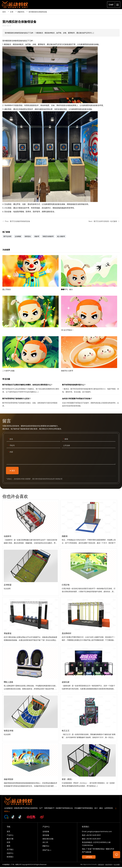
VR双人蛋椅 (31, 681)
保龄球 (37, 237)
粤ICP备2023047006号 (88, 865)
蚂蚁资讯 (21, 12)
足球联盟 (31, 584)
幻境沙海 (89, 605)
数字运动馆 (7, 237)
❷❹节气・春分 (90, 301)
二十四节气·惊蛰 (32, 365)
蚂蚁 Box (46, 847)
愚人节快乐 (32, 283)
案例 (8, 847)
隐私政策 (101, 865)
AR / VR (45, 843)
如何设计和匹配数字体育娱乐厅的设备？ (91, 404)
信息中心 (10, 854)
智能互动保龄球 (48, 237)
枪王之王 (89, 751)
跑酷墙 (89, 557)
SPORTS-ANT (15, 5)
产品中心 (10, 836)
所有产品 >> (47, 851)
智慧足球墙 (31, 730)
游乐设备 (46, 836)
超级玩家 (89, 703)
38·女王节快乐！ (90, 342)
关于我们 (10, 850)
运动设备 (46, 832)
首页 (4, 12)
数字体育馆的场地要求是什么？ (91, 390)
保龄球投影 (31, 779)
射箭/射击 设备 (48, 840)
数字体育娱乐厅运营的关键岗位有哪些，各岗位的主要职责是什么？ (31, 390)
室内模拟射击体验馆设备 (38, 12)
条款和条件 (109, 865)
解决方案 (10, 840)
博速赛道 (31, 633)
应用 (8, 843)
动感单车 (31, 536)
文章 (12, 12)
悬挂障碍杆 (89, 654)
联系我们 (10, 858)
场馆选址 (28, 237)
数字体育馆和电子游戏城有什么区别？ (31, 404)
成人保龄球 (61, 237)
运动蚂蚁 (18, 237)
